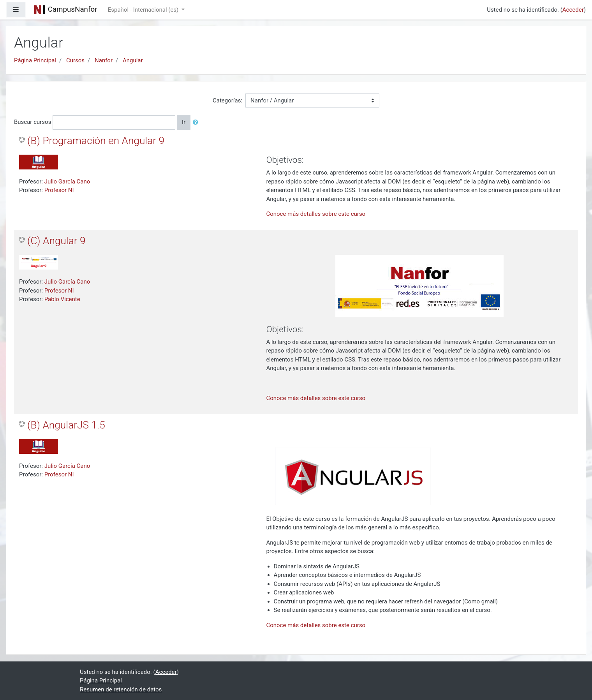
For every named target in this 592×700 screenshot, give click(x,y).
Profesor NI (59, 190)
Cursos (75, 60)
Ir (184, 122)
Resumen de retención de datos (121, 689)
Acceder (573, 10)
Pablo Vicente (62, 299)
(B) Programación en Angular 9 (96, 141)
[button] (197, 123)
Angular (133, 60)
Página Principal (35, 60)
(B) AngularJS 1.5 (66, 425)
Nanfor (104, 60)
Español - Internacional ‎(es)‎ (144, 10)
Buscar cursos (33, 122)
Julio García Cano (67, 182)
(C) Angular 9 (56, 241)
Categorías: (227, 101)
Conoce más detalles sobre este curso (316, 214)
